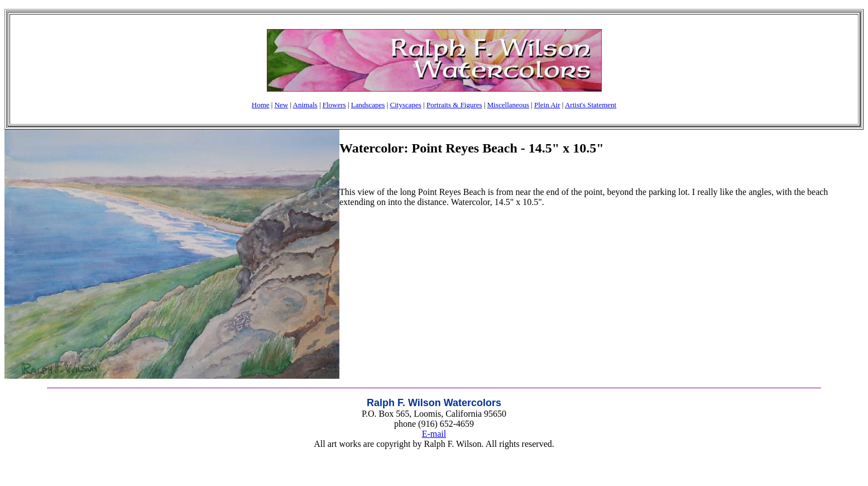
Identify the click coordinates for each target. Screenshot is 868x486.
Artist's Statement (591, 105)
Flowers (334, 105)
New (282, 105)
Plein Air (547, 105)
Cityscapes (406, 105)
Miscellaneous (508, 105)
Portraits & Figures (454, 105)
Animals (305, 105)
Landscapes (368, 105)
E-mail (434, 434)
